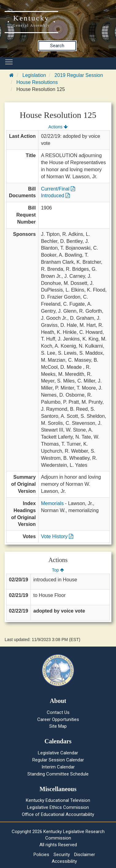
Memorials (52, 503)
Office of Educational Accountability (58, 814)
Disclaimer (85, 855)
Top (58, 570)
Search (57, 46)
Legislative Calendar (58, 753)
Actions (58, 127)
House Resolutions (37, 82)
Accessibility (64, 861)
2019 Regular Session (79, 75)
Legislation (34, 75)
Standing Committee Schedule (58, 774)
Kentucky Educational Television (58, 800)
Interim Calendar (58, 767)
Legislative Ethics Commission (58, 807)
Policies (41, 855)
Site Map (58, 726)
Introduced (55, 196)
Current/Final (58, 189)
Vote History (57, 536)
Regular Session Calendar (58, 760)
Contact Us (58, 712)
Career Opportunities (58, 719)
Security (62, 855)
